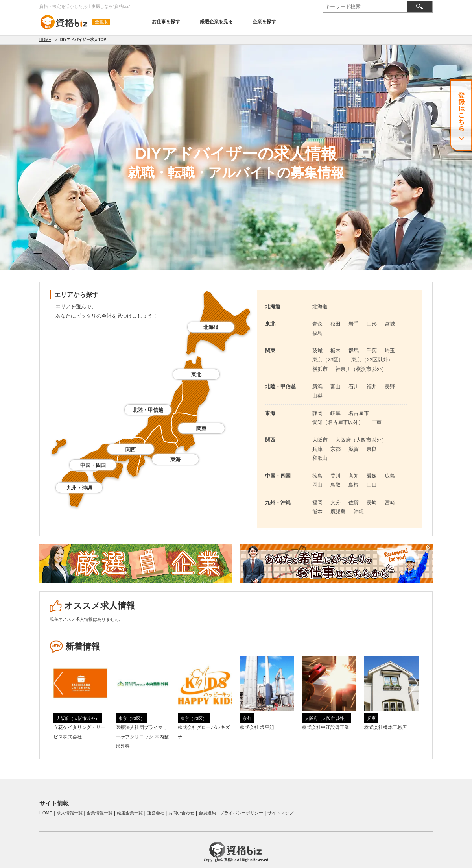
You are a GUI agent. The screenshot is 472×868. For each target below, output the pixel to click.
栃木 (336, 351)
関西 (131, 449)
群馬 (354, 351)
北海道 (211, 327)
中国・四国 (93, 465)
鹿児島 (338, 512)
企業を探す (264, 22)
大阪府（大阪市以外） (361, 440)
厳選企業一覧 (130, 813)
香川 (336, 476)
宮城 (390, 324)
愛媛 (372, 476)
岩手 (354, 324)
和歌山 (320, 458)
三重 (376, 422)
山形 (372, 324)
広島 (390, 476)
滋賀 (354, 449)
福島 (317, 333)
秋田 (336, 324)
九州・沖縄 (79, 488)
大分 (336, 502)
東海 (175, 460)
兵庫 (317, 449)
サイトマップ (280, 813)
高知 (354, 476)
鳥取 (336, 485)
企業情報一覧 (100, 813)
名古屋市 (359, 413)
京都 (336, 449)
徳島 (317, 476)
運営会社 (156, 813)
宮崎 (390, 502)
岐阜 (336, 413)
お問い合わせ (181, 813)
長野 (390, 386)
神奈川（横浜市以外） (361, 369)
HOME (45, 40)
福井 (372, 386)
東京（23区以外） (372, 360)
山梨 (317, 396)
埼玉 (390, 351)
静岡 (317, 413)
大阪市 (320, 440)
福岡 (317, 502)
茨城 (317, 351)
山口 (372, 485)
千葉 (372, 351)
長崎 (372, 502)
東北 (196, 375)
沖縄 (359, 512)
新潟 (317, 386)
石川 (354, 386)
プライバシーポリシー (242, 813)
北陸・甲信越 (148, 410)
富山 (336, 386)
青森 (317, 324)
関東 (201, 428)
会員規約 (207, 813)
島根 (354, 485)
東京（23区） (328, 360)
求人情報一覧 (70, 813)
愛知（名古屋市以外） (338, 422)
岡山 (317, 485)
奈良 (372, 449)
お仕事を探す (166, 22)
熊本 (317, 512)
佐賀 (354, 502)
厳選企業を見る (216, 22)
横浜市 (320, 369)
